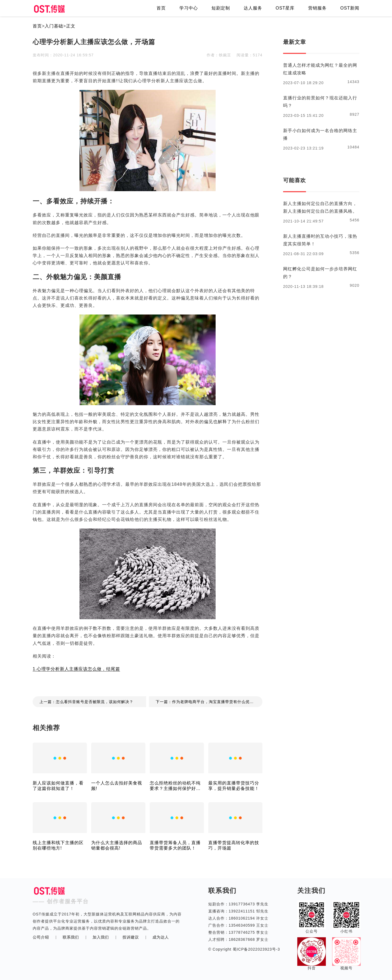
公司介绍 (41, 937)
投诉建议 (131, 937)
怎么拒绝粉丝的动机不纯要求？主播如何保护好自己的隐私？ (175, 786)
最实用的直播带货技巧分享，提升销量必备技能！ (234, 786)
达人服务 (253, 8)
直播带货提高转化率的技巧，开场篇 (234, 845)
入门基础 (54, 26)
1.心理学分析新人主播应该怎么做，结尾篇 (76, 669)
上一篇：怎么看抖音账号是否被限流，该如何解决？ (86, 702)
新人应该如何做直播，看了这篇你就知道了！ (58, 786)
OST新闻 (350, 8)
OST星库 (285, 8)
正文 (71, 26)
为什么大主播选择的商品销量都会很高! (117, 845)
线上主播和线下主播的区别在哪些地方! (58, 845)
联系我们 (71, 937)
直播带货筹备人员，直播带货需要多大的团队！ (175, 845)
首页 (161, 8)
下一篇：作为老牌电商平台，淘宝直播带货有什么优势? (206, 702)
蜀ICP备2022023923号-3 (256, 949)
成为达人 (161, 937)
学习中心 (189, 8)
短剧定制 (221, 8)
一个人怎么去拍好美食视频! (117, 786)
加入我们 (101, 937)
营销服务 (317, 8)
